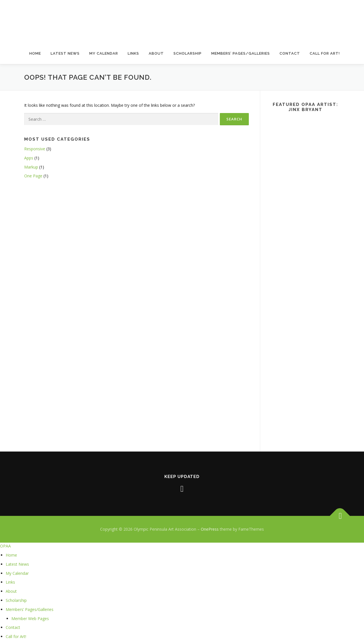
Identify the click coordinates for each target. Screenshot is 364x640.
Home (35, 53)
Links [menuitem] (10, 582)
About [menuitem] (11, 591)
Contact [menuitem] (13, 627)
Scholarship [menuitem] (16, 600)
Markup (31, 167)
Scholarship (188, 53)
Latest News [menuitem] (17, 564)
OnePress (210, 529)
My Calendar (104, 53)
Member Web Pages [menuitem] (30, 619)
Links (133, 53)
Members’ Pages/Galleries (241, 53)
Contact (290, 53)
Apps (29, 158)
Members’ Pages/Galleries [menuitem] (30, 609)
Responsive (35, 149)
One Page (33, 176)
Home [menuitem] (11, 555)
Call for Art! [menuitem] (16, 636)
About (156, 53)
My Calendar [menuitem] (17, 573)
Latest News (65, 53)
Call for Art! (325, 53)
